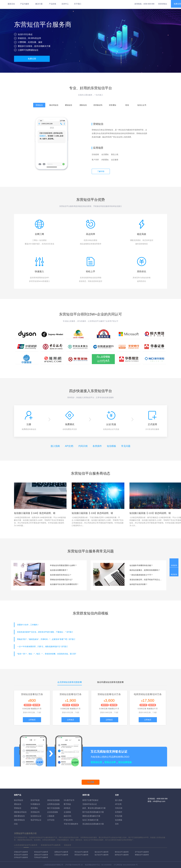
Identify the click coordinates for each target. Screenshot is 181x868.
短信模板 (111, 446)
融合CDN (67, 816)
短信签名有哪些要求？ (59, 570)
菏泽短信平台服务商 (41, 857)
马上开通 (91, 782)
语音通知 (34, 808)
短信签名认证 (36, 816)
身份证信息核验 (53, 800)
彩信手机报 (35, 800)
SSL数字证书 (69, 800)
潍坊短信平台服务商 (122, 852)
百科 (117, 824)
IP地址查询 (68, 820)
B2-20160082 (107, 865)
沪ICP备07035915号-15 (74, 865)
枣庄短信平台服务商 (81, 852)
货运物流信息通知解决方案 (93, 824)
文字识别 (51, 820)
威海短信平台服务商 (41, 855)
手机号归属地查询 (71, 824)
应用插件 (119, 812)
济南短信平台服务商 (21, 852)
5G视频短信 (35, 804)
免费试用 (32, 59)
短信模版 (119, 820)
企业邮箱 (67, 812)
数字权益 (67, 804)
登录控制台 (163, 4)
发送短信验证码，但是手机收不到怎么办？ (146, 580)
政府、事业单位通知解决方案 (94, 808)
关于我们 (78, 4)
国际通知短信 (19, 816)
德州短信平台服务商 (122, 855)
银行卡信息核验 (53, 808)
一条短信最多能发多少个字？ (141, 575)
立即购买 (32, 720)
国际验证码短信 (20, 812)
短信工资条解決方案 (90, 820)
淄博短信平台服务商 (61, 852)
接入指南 (55, 446)
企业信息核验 (53, 812)
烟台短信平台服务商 (102, 852)
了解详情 (101, 171)
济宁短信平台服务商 (142, 852)
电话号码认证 (36, 820)
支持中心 (65, 4)
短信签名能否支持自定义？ (61, 575)
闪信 (16, 824)
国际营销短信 (19, 820)
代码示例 (83, 446)
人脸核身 (51, 816)
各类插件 (97, 446)
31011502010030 (129, 865)
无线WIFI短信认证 (90, 804)
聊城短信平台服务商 (142, 855)
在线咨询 (174, 565)
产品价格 (53, 4)
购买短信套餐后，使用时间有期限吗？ (145, 570)
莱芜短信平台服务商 (81, 855)
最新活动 (11, 4)
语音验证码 (35, 812)
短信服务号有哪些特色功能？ (141, 565)
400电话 (67, 808)
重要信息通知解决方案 (91, 816)
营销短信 (18, 808)
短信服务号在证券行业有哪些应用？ (64, 584)
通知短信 (18, 804)
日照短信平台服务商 (61, 855)
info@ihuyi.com (159, 801)
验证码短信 (18, 800)
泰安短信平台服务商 (21, 855)
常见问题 (126, 446)
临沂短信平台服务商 (102, 855)
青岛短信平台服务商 (41, 852)
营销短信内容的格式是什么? (61, 580)
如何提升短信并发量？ (139, 584)
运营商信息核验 (53, 804)
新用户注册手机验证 (90, 800)
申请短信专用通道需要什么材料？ (63, 565)
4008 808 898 (149, 4)
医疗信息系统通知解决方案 (93, 812)
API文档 (69, 446)
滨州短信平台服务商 (21, 857)
